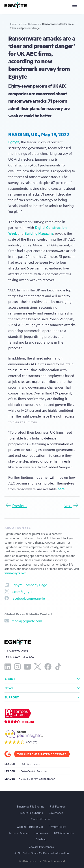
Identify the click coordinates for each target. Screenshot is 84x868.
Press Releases (30, 24)
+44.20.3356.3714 (23, 657)
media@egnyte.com (23, 621)
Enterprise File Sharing (31, 806)
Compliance (42, 833)
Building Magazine (39, 233)
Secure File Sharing (31, 812)
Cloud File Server (41, 819)
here (61, 489)
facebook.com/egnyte (25, 598)
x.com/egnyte (18, 591)
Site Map (41, 839)
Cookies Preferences (41, 846)
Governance (56, 812)
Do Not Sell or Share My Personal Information (41, 853)
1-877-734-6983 (18, 651)
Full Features (58, 806)
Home (14, 24)
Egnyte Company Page (26, 585)
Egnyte (14, 142)
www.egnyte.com (15, 573)
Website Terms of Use (30, 826)
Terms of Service (19, 833)
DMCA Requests (64, 833)
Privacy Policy (57, 826)
